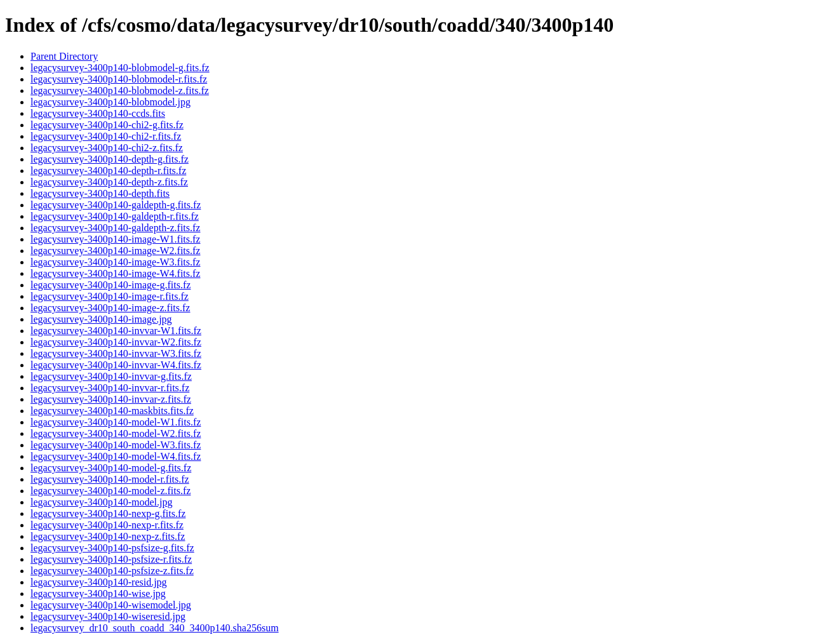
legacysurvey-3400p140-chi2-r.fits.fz (106, 136)
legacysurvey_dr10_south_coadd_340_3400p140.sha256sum (155, 628)
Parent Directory (64, 56)
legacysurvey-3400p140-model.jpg (102, 502)
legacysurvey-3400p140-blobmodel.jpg (111, 102)
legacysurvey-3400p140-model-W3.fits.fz (116, 445)
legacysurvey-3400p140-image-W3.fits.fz (115, 262)
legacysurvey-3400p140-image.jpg (101, 319)
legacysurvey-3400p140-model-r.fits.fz (110, 479)
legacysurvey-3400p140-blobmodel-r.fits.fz (119, 79)
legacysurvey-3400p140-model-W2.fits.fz (116, 433)
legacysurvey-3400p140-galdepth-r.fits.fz (115, 216)
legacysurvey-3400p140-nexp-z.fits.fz (108, 536)
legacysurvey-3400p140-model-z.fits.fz (111, 491)
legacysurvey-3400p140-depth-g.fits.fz (110, 159)
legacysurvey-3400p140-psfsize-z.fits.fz (112, 571)
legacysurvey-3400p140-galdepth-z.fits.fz (115, 228)
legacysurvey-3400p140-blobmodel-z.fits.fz (120, 91)
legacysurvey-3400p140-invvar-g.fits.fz (111, 376)
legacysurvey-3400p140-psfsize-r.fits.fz (111, 559)
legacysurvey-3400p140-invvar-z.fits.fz (111, 399)
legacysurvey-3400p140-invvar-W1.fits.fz (116, 331)
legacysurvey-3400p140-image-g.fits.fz (111, 285)
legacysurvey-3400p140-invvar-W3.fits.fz (116, 353)
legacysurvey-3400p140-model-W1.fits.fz (116, 422)
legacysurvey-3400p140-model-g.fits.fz (111, 468)
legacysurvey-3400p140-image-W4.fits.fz (115, 273)
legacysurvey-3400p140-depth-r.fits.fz (108, 171)
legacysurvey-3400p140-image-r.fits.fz (110, 296)
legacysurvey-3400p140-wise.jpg (98, 594)
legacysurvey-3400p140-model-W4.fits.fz (116, 456)
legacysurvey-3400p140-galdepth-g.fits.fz (116, 205)
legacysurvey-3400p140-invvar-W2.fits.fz (116, 342)
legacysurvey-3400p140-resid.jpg (99, 582)
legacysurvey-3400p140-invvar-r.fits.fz (110, 388)
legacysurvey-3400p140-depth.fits (100, 193)
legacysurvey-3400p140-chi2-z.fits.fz (107, 148)
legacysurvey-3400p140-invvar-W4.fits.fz (116, 365)
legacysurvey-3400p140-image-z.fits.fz (110, 308)
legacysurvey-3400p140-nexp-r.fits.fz (107, 525)
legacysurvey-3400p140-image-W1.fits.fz (115, 239)
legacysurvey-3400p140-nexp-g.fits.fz (108, 513)
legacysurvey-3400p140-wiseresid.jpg (108, 616)
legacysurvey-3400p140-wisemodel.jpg (111, 605)
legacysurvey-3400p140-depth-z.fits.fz (109, 182)
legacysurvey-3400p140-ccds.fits (98, 113)
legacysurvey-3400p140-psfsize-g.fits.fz (112, 548)
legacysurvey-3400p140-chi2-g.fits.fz (107, 125)
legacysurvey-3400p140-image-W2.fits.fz (115, 251)
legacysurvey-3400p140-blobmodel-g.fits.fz (120, 68)
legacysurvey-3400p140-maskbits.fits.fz (112, 411)
